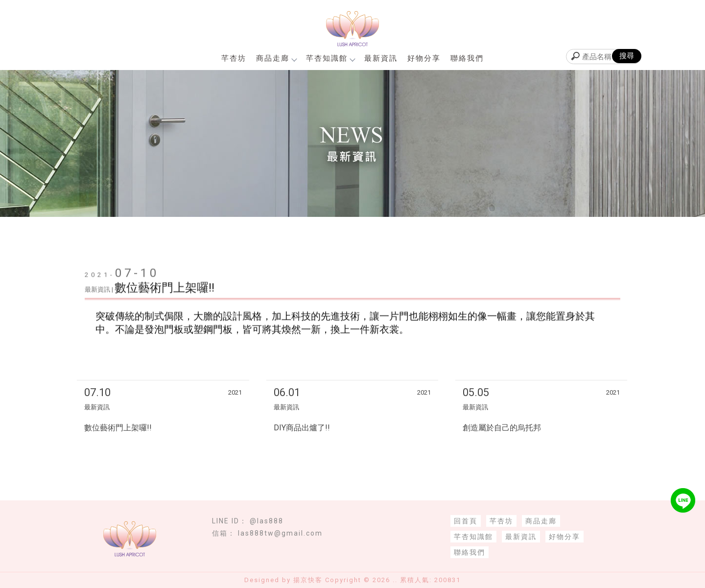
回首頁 (466, 521)
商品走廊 (276, 58)
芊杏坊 (234, 58)
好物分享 (424, 58)
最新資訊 (381, 58)
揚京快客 (308, 580)
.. (395, 580)
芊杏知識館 (330, 58)
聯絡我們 (467, 58)
